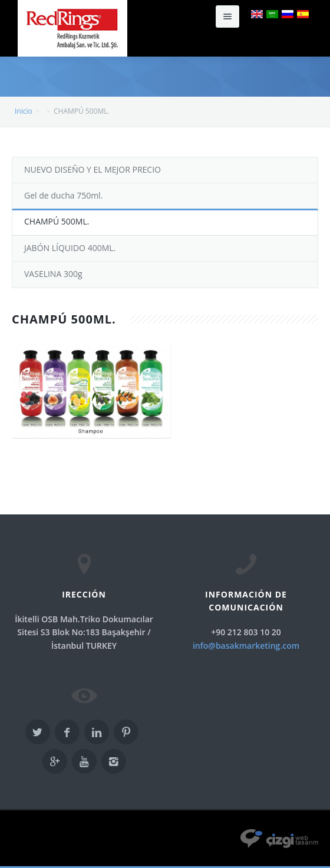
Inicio (24, 111)
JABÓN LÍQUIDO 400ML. (70, 248)
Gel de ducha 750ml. (63, 195)
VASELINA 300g (53, 274)
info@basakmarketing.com (246, 646)
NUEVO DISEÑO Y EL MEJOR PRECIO (93, 169)
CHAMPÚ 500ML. (57, 221)
